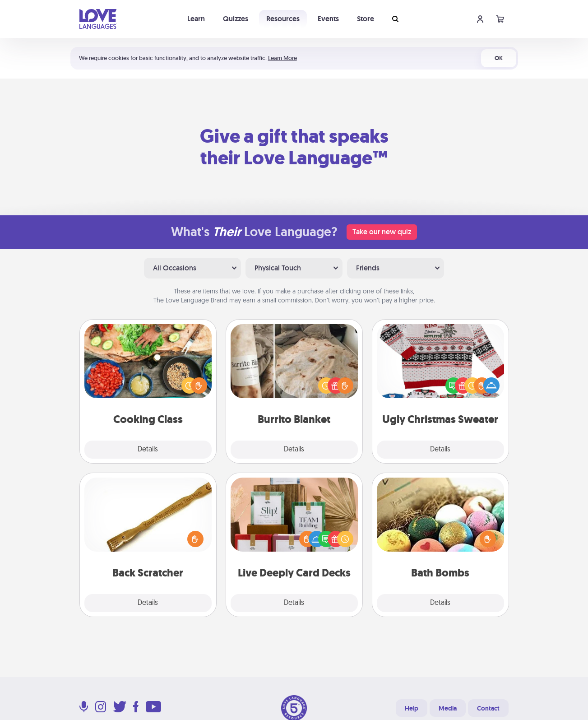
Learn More (282, 58)
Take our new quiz (382, 232)
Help (412, 708)
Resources (283, 19)
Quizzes (236, 19)
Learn (196, 19)
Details (148, 450)
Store (366, 19)
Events (328, 19)
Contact (488, 708)
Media (448, 708)
